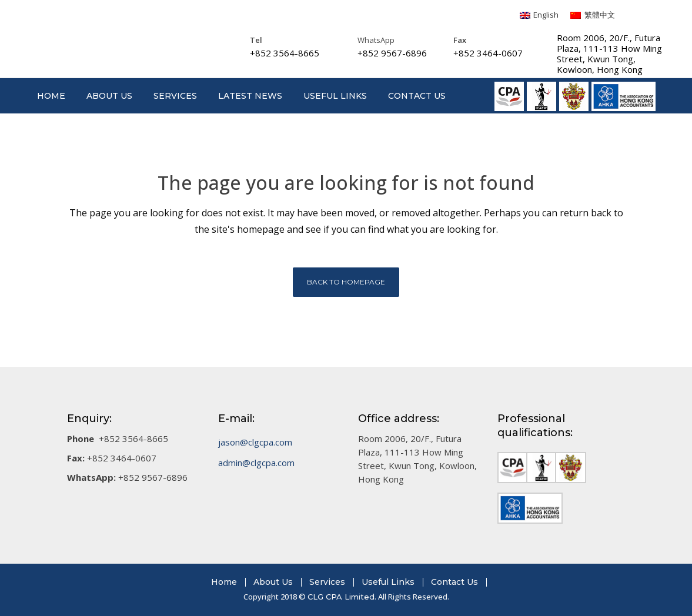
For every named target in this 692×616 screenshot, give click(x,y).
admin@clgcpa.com (256, 463)
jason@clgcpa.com (255, 442)
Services (327, 582)
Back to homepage (346, 282)
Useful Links (388, 582)
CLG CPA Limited (341, 597)
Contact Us (454, 582)
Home (224, 582)
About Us (273, 582)
